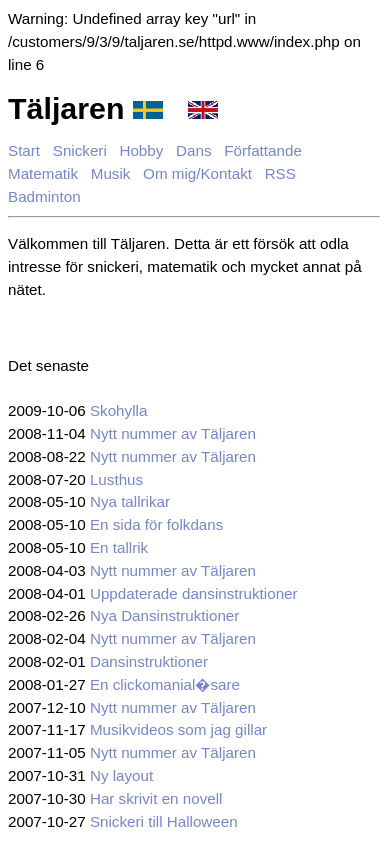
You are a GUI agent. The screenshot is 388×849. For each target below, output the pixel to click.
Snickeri (80, 150)
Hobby (141, 150)
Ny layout (121, 775)
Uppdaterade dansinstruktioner (194, 593)
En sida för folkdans (156, 524)
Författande (263, 150)
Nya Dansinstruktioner (164, 615)
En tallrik (119, 547)
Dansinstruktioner (149, 661)
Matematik (43, 173)
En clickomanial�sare (165, 684)
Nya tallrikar (130, 501)
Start (24, 150)
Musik (111, 173)
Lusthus (116, 479)
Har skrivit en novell (156, 798)
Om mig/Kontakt (197, 173)
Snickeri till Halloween (164, 821)
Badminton (44, 196)
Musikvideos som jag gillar (178, 729)
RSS (280, 173)
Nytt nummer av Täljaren (173, 433)
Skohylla (118, 410)
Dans (193, 150)
